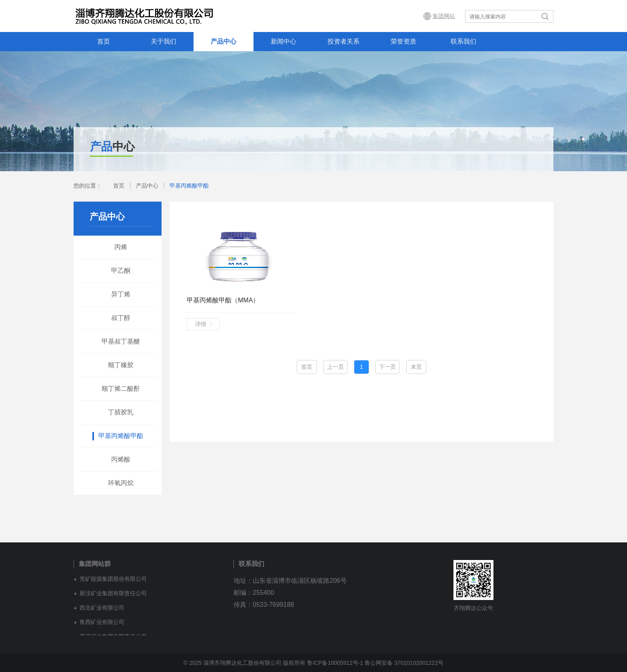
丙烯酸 (121, 459)
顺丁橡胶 (121, 365)
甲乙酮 (121, 271)
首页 (104, 41)
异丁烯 (121, 294)
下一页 (387, 367)
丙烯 (121, 247)
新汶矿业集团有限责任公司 (113, 593)
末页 (416, 367)
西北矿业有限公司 (102, 608)
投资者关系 (343, 41)
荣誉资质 (403, 41)
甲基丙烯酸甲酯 (189, 186)
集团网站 (444, 16)
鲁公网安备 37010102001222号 (404, 663)
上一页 (335, 367)
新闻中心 (284, 41)
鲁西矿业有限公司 (102, 622)
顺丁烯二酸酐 (121, 389)
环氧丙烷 (121, 483)
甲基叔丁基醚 (121, 341)
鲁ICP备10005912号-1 (335, 663)
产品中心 (224, 41)
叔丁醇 (121, 318)
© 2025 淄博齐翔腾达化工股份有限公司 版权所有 (245, 663)
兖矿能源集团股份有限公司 (113, 579)
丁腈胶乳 (121, 412)
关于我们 (164, 41)
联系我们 (463, 41)
